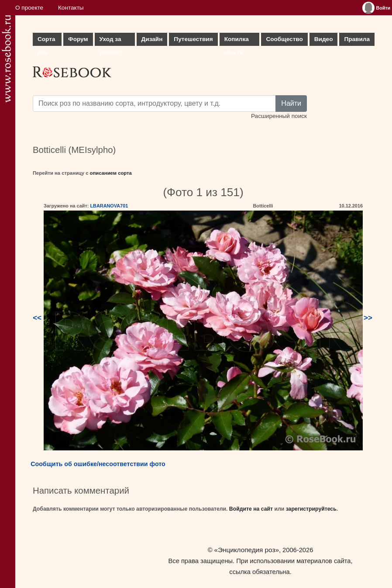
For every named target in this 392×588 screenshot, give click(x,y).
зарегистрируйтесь (311, 509)
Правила (357, 39)
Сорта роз (46, 41)
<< (37, 318)
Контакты (71, 8)
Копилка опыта (237, 41)
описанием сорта (111, 173)
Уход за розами (110, 41)
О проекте (29, 8)
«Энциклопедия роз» (247, 550)
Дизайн (152, 39)
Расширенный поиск (279, 116)
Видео (324, 39)
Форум (78, 39)
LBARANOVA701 (109, 206)
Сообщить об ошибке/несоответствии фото (98, 464)
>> (368, 318)
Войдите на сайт (251, 509)
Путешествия (193, 39)
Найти (291, 103)
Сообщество (284, 39)
